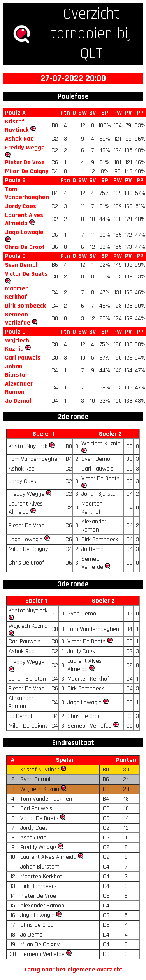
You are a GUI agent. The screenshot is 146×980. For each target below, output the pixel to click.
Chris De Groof (25, 247)
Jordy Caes (21, 206)
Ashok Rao (19, 139)
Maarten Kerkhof (17, 293)
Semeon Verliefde (18, 319)
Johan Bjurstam (18, 371)
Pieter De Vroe (25, 162)
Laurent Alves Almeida (24, 219)
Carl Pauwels (23, 358)
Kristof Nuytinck (17, 126)
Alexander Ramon (19, 388)
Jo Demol (18, 401)
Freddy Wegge (25, 148)
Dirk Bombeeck (26, 306)
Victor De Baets (26, 274)
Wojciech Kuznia (17, 345)
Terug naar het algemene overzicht (73, 970)
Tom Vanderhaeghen (27, 193)
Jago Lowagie (24, 232)
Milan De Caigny (27, 171)
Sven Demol (21, 265)
